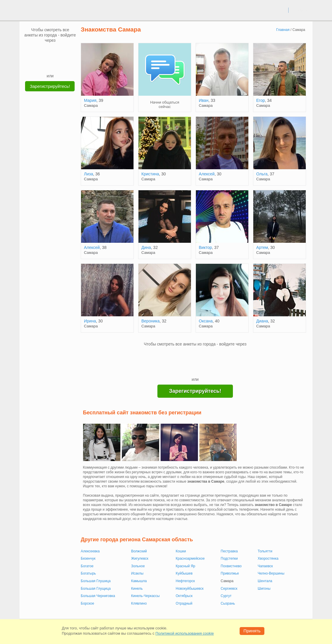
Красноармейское (190, 559)
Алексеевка (90, 551)
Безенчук (88, 559)
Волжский (139, 551)
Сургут (226, 596)
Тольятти (265, 551)
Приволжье (230, 573)
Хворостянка (268, 559)
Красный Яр (186, 566)
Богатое (87, 566)
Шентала (265, 581)
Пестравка (229, 551)
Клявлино (139, 603)
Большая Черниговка (98, 596)
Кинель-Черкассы (145, 596)
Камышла (139, 581)
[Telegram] (56, 64)
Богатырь (88, 573)
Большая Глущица (96, 589)
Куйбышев (184, 573)
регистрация (301, 10)
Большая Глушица (96, 581)
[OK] (61, 52)
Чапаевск (265, 566)
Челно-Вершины (271, 573)
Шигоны (264, 589)
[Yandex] (45, 64)
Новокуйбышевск (190, 589)
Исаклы (137, 573)
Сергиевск (229, 589)
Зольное (138, 566)
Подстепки (229, 559)
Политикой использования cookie (185, 633)
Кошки (181, 551)
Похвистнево (231, 566)
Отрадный (184, 603)
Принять (252, 631)
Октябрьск (184, 596)
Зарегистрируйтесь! (50, 86)
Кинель (137, 589)
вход (282, 10)
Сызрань (228, 603)
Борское (87, 603)
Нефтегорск (185, 581)
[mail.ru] (50, 52)
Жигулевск (140, 559)
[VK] (39, 52)
